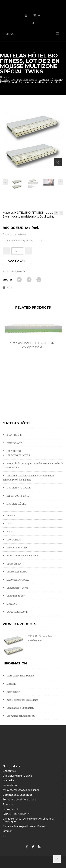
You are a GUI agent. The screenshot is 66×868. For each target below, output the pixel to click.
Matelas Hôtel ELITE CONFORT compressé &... (33, 345)
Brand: (6, 271)
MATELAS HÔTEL (16, 504)
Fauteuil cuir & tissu (17, 548)
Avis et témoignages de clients (22, 700)
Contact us (9, 771)
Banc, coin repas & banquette (22, 556)
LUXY (9, 524)
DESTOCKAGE (14, 443)
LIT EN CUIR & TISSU (18, 496)
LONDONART (14, 540)
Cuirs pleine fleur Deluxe (20, 676)
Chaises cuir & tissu (16, 572)
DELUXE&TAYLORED (18, 580)
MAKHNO (12, 604)
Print (10, 287)
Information (15, 663)
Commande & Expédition (20, 708)
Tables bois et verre (17, 588)
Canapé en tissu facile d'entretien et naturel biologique (28, 820)
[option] (33, 338)
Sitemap (8, 831)
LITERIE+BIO (13, 451)
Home (4, 77)
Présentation (13, 692)
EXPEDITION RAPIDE (16, 814)
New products (11, 766)
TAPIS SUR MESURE (17, 612)
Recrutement (10, 809)
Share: (7, 280)
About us (8, 804)
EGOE (9, 532)
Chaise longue (14, 564)
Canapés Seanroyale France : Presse (24, 826)
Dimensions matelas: (15, 234)
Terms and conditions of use (21, 716)
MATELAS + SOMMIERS (19, 488)
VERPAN (11, 516)
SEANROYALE (14, 435)
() (39, 15)
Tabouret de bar (15, 596)
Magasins (11, 684)
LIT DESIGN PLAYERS (18, 455)
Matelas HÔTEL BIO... (40, 636)
